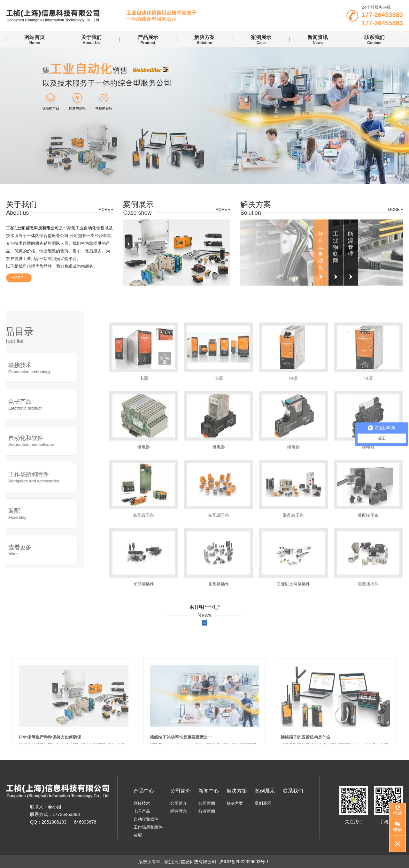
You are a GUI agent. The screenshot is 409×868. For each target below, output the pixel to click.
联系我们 (293, 791)
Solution (204, 39)
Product (148, 39)
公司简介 (181, 791)
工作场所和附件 (148, 827)
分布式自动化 (320, 250)
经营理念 (179, 811)
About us (91, 39)
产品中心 (144, 791)
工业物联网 (336, 247)
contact (374, 39)
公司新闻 (207, 803)
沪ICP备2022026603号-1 (244, 862)
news (318, 39)
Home (35, 39)
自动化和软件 (146, 819)
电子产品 (142, 811)
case (261, 39)
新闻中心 (209, 791)
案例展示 (265, 791)
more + (106, 210)
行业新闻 (207, 811)
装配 (138, 835)
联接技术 (142, 803)
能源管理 (351, 244)
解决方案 (237, 791)
